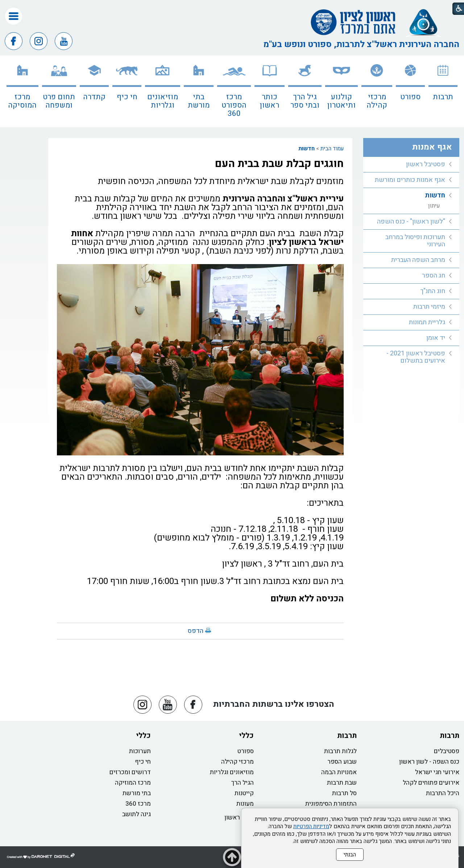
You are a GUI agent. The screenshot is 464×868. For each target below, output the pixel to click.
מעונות (245, 804)
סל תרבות (344, 793)
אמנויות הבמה (339, 772)
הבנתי (350, 855)
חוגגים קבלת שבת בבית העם (279, 164)
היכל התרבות (443, 793)
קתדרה (94, 97)
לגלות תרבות (340, 751)
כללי (246, 736)
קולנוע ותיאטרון (341, 101)
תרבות (443, 97)
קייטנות (244, 793)
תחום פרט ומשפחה (59, 101)
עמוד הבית (332, 149)
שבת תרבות (342, 783)
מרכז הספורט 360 (234, 105)
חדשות (306, 149)
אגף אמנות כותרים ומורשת (410, 180)
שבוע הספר (342, 762)
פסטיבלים (447, 751)
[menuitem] (443, 91)
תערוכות (140, 751)
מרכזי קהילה (377, 101)
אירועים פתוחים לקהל (431, 783)
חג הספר (434, 276)
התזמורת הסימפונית (331, 804)
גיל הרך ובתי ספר (305, 101)
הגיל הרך (243, 783)
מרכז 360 (138, 804)
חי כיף (127, 97)
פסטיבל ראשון (426, 164)
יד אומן (436, 338)
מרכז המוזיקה (133, 783)
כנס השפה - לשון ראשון (429, 762)
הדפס (196, 631)
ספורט (410, 97)
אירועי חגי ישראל (437, 772)
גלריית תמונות (427, 322)
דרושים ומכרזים (130, 772)
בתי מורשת (199, 101)
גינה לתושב (136, 814)
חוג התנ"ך (433, 291)
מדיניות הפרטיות (311, 826)
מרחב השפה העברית (418, 260)
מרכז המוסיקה (22, 101)
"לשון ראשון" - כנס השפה (411, 222)
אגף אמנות (432, 147)
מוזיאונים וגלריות (163, 101)
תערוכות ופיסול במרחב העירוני (415, 241)
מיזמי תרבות (429, 307)
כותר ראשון (270, 101)
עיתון (434, 206)
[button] (14, 16)
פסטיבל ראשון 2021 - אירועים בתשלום (416, 357)
